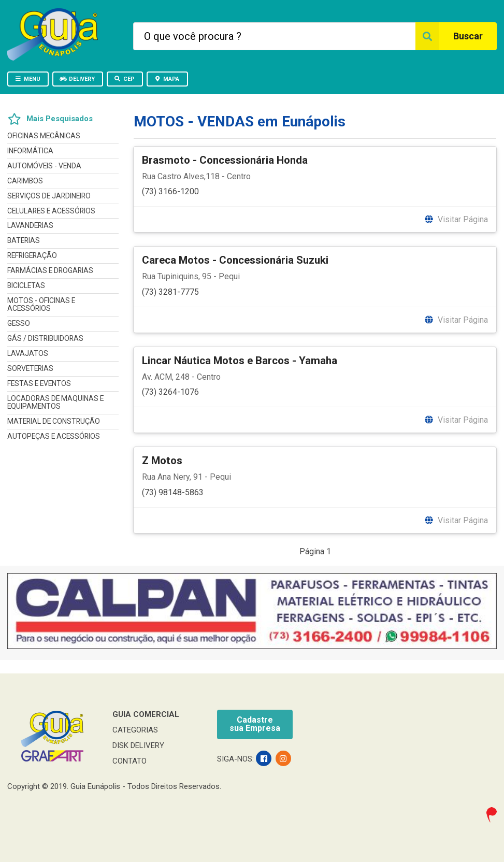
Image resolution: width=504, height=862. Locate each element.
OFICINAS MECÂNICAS (44, 136)
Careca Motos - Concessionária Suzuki (235, 260)
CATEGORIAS (135, 730)
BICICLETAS (26, 285)
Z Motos (162, 461)
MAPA (167, 79)
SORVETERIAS (30, 368)
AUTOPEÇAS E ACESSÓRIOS (54, 436)
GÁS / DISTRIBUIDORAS (45, 338)
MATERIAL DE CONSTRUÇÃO (54, 421)
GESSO (19, 323)
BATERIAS (24, 240)
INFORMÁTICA (30, 151)
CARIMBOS (25, 181)
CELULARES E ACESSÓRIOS (51, 211)
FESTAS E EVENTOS (39, 383)
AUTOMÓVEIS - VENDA (44, 166)
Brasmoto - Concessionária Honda (225, 160)
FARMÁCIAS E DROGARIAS (50, 270)
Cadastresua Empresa (255, 724)
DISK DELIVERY (138, 745)
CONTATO (129, 761)
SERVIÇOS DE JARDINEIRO (49, 196)
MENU (27, 79)
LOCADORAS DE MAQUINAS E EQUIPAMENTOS (55, 403)
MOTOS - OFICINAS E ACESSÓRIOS (41, 305)
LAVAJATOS (28, 353)
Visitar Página (456, 219)
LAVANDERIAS (30, 225)
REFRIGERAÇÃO (32, 255)
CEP (124, 79)
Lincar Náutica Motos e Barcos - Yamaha (240, 361)
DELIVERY (77, 79)
